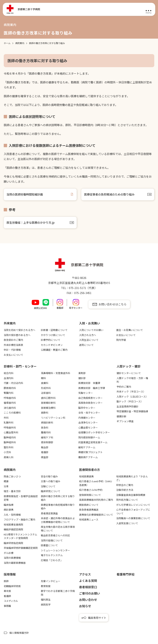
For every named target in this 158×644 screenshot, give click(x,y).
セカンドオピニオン (52, 345)
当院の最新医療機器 (15, 563)
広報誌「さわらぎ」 (52, 560)
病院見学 (46, 605)
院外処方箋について (127, 500)
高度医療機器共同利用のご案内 (96, 500)
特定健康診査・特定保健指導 (132, 411)
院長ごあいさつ (12, 476)
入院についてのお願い (91, 330)
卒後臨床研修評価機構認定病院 (21, 548)
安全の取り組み (49, 476)
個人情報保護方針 (19, 633)
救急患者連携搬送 (89, 510)
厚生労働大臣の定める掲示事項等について (58, 529)
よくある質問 (88, 581)
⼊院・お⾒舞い (90, 323)
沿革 (6, 486)
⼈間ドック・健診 (129, 366)
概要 (6, 481)
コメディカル (11, 601)
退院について (86, 345)
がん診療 (9, 553)
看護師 (7, 596)
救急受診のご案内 (13, 340)
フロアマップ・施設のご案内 (19, 519)
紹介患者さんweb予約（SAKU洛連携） (96, 483)
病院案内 (10, 470)
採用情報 (10, 574)
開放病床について (89, 505)
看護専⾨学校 (126, 574)
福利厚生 (46, 600)
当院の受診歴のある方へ (17, 335)
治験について (48, 486)
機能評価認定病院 (13, 529)
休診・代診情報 (12, 350)
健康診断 (121, 416)
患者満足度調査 (49, 513)
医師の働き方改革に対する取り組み (58, 498)
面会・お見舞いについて (130, 330)
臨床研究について (51, 491)
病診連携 (9, 510)
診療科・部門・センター (20, 366)
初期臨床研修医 (12, 586)
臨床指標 (9, 505)
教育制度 (46, 586)
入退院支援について (127, 523)
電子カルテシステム (52, 555)
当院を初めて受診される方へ (19, 330)
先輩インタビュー (51, 581)
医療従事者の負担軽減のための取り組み (109, 194)
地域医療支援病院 (13, 525)
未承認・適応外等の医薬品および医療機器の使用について (58, 520)
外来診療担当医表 (13, 345)
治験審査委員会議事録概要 (131, 495)
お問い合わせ (88, 600)
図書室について (49, 545)
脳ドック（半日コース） (130, 401)
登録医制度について (90, 495)
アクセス (85, 574)
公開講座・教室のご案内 (54, 350)
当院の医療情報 (12, 558)
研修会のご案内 (125, 485)
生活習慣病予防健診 (128, 406)
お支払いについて (13, 355)
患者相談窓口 (88, 587)
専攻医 (7, 591)
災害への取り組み (51, 481)
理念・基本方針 (12, 491)
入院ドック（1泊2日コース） (132, 397)
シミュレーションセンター (55, 550)
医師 (6, 581)
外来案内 (10, 323)
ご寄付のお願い (90, 593)
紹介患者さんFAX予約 (91, 490)
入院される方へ (88, 335)
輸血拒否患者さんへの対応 (55, 535)
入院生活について (89, 340)
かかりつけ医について (53, 335)
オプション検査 (125, 421)
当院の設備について (52, 540)
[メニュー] (148, 10)
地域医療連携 (86, 476)
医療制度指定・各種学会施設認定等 (21, 498)
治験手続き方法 (125, 490)
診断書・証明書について (54, 330)
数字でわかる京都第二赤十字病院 (58, 593)
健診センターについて (129, 373)
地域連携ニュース (89, 519)
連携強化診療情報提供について (96, 515)
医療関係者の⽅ (90, 470)
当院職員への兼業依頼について (133, 518)
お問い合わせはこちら (112, 304)
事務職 (7, 606)
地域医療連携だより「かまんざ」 (132, 478)
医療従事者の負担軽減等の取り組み (58, 507)
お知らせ (85, 606)
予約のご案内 (124, 387)
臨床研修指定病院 (13, 543)
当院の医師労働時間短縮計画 (25, 194)
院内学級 (121, 340)
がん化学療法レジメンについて (133, 505)
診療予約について (51, 340)
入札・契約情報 (12, 515)
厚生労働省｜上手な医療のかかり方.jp (31, 222)
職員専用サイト (97, 618)
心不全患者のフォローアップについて (133, 511)
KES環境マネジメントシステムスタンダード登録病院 (20, 536)
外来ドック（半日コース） (131, 391)
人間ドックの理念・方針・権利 (132, 380)
